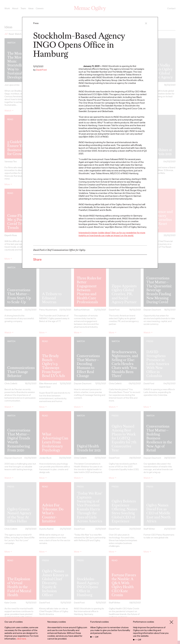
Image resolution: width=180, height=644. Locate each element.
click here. (22, 639)
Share (37, 260)
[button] (146, 23)
